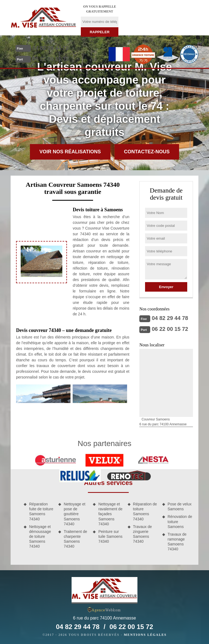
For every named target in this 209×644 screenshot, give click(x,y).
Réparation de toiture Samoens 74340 (145, 512)
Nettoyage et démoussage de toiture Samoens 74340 (40, 537)
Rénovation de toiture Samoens (180, 521)
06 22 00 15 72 (50, 59)
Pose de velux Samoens (180, 506)
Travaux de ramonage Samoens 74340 (177, 542)
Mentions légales (145, 635)
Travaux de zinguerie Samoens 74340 (143, 534)
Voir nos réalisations (70, 152)
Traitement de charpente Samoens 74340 (75, 539)
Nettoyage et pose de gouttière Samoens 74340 (74, 514)
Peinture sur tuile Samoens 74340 (110, 536)
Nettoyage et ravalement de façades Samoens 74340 (110, 514)
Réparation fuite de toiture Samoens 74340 (41, 512)
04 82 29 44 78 (50, 48)
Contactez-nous (147, 152)
